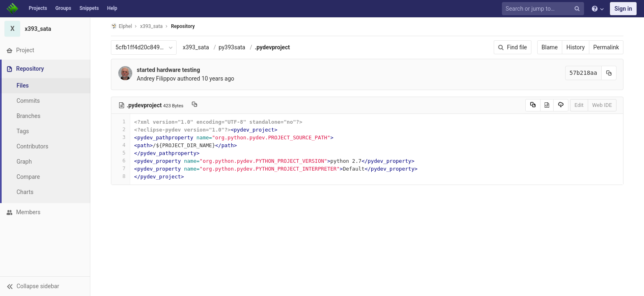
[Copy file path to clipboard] (194, 105)
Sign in (623, 9)
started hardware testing (168, 70)
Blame (550, 47)
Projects (38, 8)
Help (112, 8)
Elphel (121, 26)
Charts (25, 192)
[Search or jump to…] (544, 9)
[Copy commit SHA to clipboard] (609, 73)
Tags (23, 131)
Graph (24, 162)
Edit (579, 105)
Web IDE (602, 105)
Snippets (89, 8)
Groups (63, 8)
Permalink (606, 47)
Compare (28, 177)
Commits (28, 101)
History (576, 47)
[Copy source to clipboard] (533, 105)
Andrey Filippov (156, 79)
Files (23, 86)
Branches (28, 116)
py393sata (232, 47)
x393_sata (196, 47)
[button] (45, 286)
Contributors (32, 146)
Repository (183, 26)
